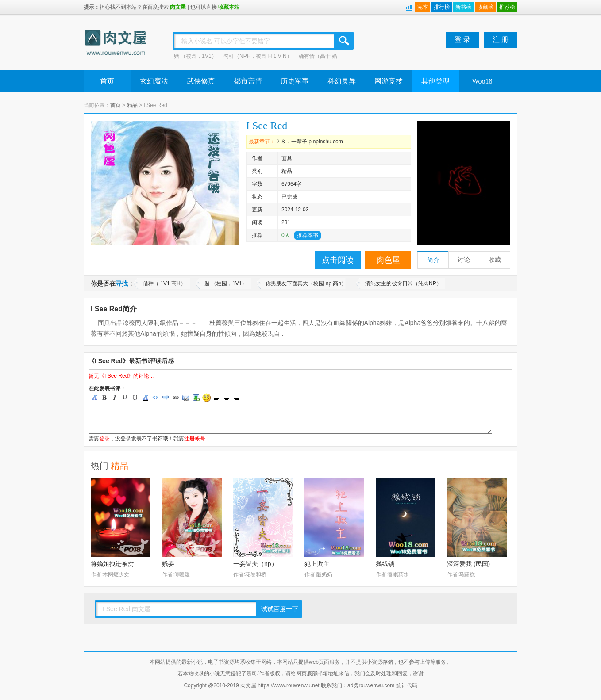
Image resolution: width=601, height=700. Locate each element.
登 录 (462, 40)
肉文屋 (178, 7)
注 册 (501, 40)
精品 (132, 105)
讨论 (464, 260)
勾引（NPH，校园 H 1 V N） (258, 56)
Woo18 (482, 81)
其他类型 (435, 81)
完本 (423, 7)
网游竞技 (389, 81)
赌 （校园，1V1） (195, 56)
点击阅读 (338, 260)
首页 (107, 81)
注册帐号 (195, 439)
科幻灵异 (342, 81)
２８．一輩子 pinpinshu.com (309, 142)
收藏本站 (229, 7)
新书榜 (463, 7)
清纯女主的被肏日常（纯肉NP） (403, 283)
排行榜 (442, 7)
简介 (433, 260)
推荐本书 (308, 235)
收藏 (495, 260)
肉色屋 (388, 260)
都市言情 (248, 81)
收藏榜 (485, 7)
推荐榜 (507, 7)
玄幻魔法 (154, 81)
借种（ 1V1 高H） (164, 283)
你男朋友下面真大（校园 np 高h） (306, 283)
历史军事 (295, 81)
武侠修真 (201, 81)
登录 (104, 439)
